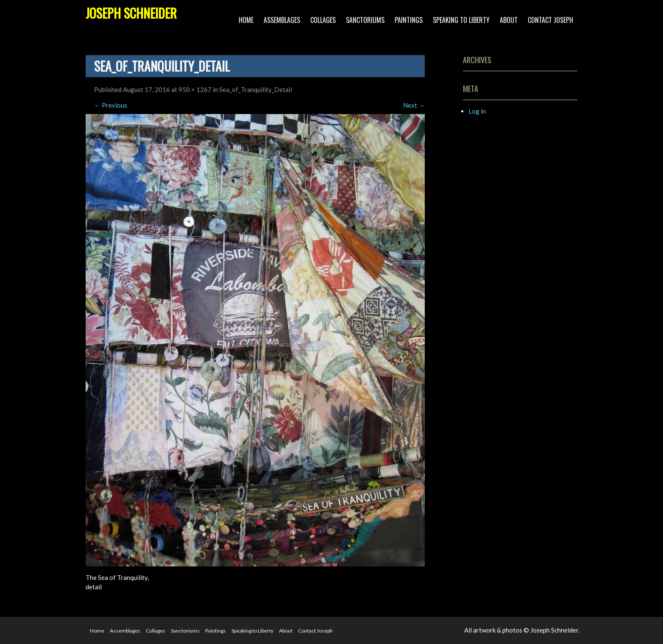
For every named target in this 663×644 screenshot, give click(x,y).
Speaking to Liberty (461, 20)
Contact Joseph (550, 20)
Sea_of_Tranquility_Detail (256, 89)
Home (246, 20)
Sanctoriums (365, 20)
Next (414, 105)
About (509, 20)
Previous (111, 105)
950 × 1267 (195, 89)
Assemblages (282, 20)
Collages (323, 20)
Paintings (409, 20)
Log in (477, 111)
